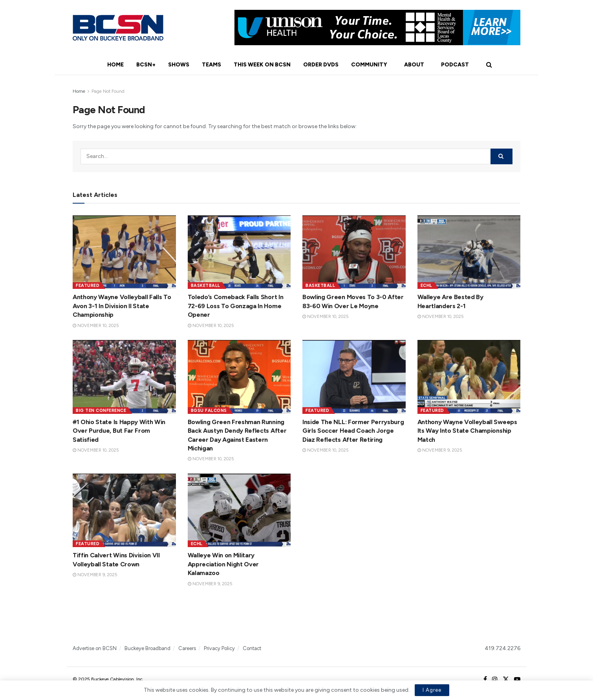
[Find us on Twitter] (506, 680)
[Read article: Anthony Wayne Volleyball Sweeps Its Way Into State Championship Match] (469, 377)
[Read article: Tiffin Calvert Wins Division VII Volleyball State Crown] (124, 511)
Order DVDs (321, 65)
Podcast (455, 65)
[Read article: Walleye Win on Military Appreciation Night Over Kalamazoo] (239, 511)
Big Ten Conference (101, 411)
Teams (211, 65)
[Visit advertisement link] (377, 28)
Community (369, 65)
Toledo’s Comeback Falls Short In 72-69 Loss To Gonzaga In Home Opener (236, 306)
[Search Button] (489, 65)
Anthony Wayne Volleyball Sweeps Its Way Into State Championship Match (467, 431)
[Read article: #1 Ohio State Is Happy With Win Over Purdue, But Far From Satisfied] (124, 377)
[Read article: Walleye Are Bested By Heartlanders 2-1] (469, 252)
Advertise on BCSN (95, 648)
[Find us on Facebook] (485, 680)
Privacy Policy (219, 648)
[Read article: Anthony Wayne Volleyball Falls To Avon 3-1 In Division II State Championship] (124, 252)
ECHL (426, 286)
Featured (88, 286)
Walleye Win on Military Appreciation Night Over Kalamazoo (223, 564)
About (414, 65)
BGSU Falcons (209, 411)
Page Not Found (108, 91)
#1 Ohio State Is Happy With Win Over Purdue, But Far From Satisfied (119, 431)
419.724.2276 (502, 648)
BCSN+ (146, 65)
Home (115, 65)
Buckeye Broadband (147, 648)
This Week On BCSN (262, 65)
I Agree (432, 690)
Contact (252, 648)
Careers (187, 648)
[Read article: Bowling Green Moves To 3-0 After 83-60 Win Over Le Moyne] (354, 252)
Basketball (206, 286)
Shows (179, 65)
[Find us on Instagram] (495, 680)
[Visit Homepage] (118, 28)
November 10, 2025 (96, 326)
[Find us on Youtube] (517, 680)
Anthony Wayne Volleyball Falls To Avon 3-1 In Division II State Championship (122, 306)
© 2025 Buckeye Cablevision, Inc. (108, 679)
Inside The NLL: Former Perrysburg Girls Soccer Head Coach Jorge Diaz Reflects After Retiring (353, 431)
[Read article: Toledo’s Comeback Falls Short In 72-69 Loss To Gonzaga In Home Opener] (239, 252)
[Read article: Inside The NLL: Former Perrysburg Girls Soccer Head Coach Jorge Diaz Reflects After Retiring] (354, 377)
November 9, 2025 (440, 450)
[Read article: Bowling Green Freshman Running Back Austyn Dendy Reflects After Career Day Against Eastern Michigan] (239, 377)
